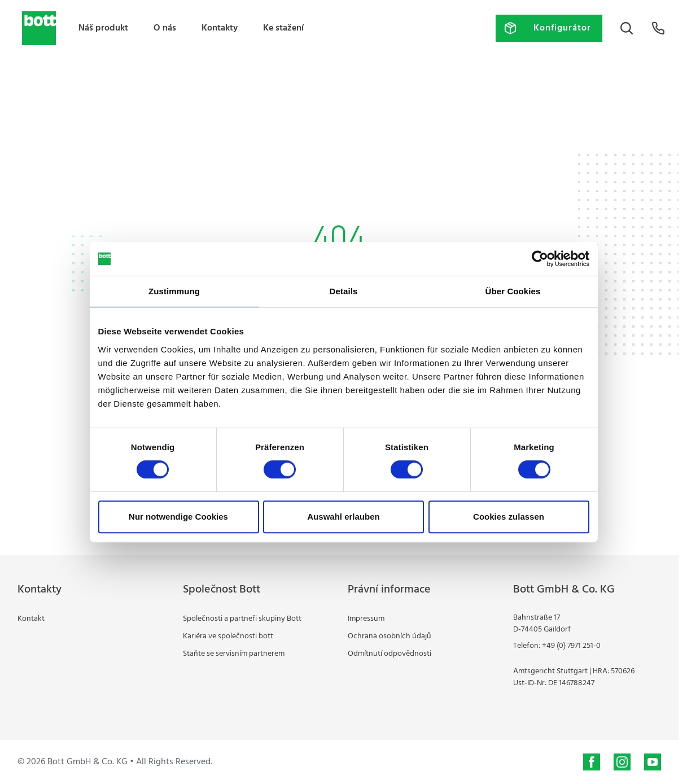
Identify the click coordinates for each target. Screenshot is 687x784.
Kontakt (31, 619)
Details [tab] (344, 291)
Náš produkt (103, 28)
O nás (165, 28)
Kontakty (220, 28)
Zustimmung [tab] (174, 291)
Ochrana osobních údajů (390, 636)
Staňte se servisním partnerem (234, 654)
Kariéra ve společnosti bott (228, 636)
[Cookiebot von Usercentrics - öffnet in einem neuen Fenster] (540, 259)
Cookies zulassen (509, 517)
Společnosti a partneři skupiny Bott (242, 619)
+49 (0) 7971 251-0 (571, 646)
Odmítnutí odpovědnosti (390, 654)
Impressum (366, 619)
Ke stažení (283, 28)
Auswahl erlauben (343, 517)
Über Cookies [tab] (513, 291)
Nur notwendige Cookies (178, 517)
